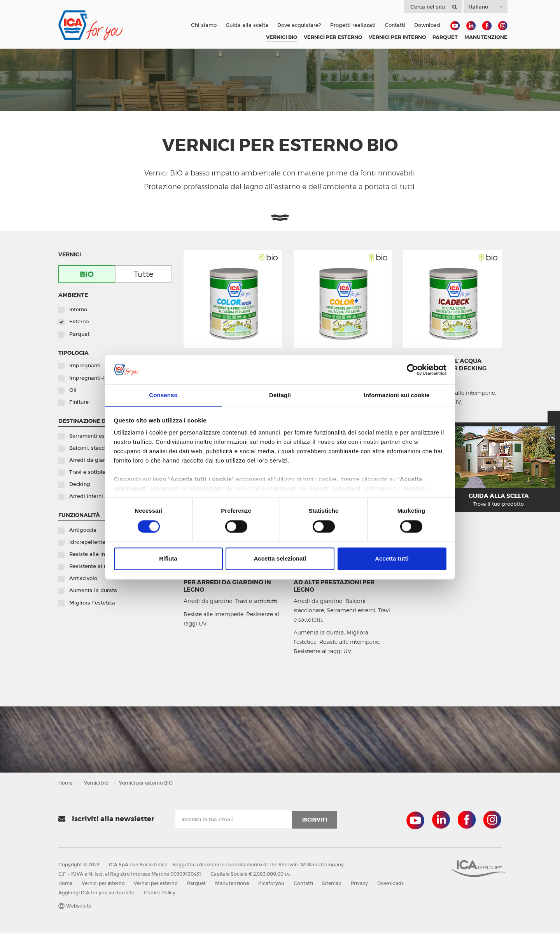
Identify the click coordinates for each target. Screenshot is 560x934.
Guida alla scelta (247, 25)
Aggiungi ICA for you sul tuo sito (96, 895)
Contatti (395, 25)
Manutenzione (234, 885)
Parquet (198, 885)
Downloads (395, 885)
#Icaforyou (274, 885)
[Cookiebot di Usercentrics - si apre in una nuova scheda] (412, 370)
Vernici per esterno (157, 885)
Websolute (75, 908)
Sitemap (336, 885)
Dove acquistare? (299, 25)
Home (65, 785)
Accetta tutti (392, 559)
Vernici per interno (104, 885)
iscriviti (315, 822)
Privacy (364, 885)
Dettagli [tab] (280, 395)
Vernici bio (96, 785)
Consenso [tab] (163, 395)
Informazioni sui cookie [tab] (397, 395)
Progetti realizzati (353, 25)
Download (427, 25)
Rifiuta (168, 559)
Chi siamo (204, 25)
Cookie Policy (160, 895)
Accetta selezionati (280, 559)
